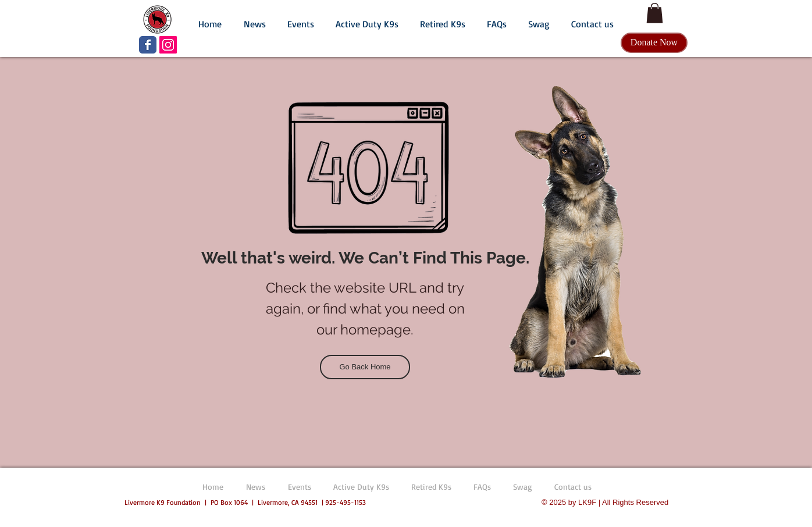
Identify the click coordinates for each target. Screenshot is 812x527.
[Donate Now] (654, 43)
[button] (254, 19)
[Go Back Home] (365, 367)
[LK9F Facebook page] (148, 45)
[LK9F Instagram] (168, 45)
